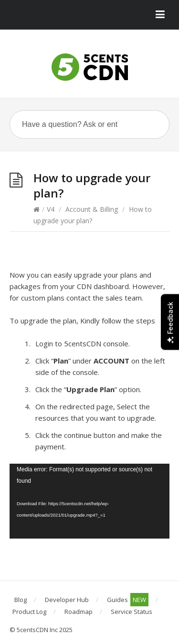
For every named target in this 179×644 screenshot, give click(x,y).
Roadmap (79, 612)
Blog (21, 600)
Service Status (132, 612)
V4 (51, 209)
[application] (89, 501)
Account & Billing (92, 209)
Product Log (29, 612)
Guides (128, 600)
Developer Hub (67, 600)
